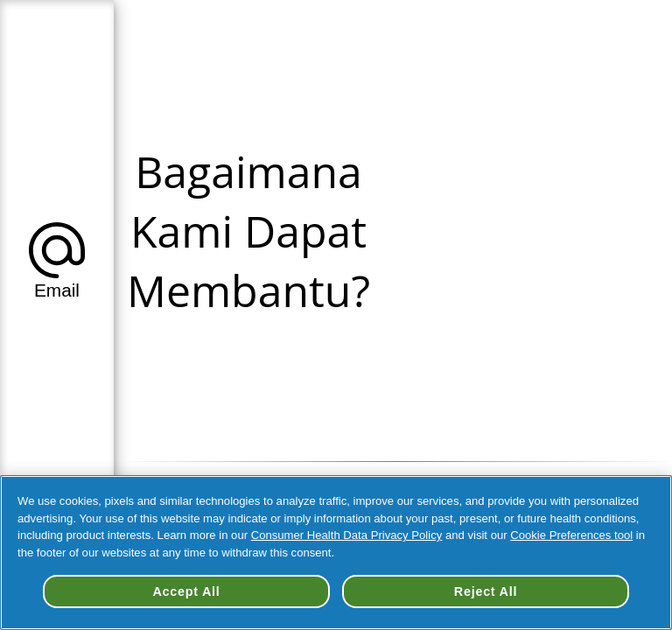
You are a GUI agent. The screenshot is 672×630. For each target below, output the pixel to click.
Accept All (186, 591)
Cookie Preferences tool (571, 535)
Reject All (486, 591)
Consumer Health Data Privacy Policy (347, 535)
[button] (57, 257)
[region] (336, 553)
